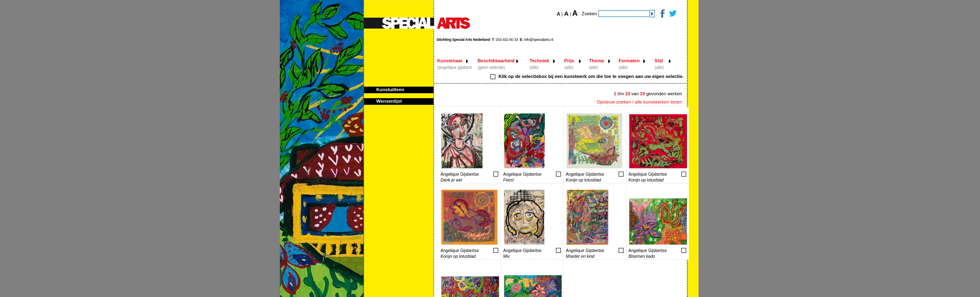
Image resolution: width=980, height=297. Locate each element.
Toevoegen (469, 174)
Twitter (672, 13)
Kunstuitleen (390, 90)
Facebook (662, 13)
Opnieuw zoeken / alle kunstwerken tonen (639, 102)
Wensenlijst (389, 101)
